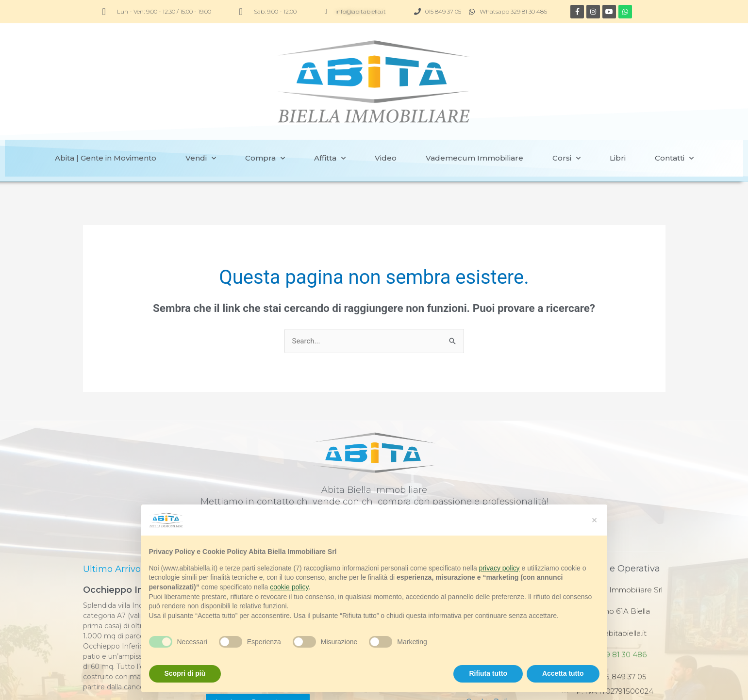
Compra (265, 123)
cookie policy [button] (289, 587)
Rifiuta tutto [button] (488, 673)
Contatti (674, 123)
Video (386, 122)
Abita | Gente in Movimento (106, 122)
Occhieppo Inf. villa (126, 554)
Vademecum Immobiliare (474, 122)
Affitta (330, 123)
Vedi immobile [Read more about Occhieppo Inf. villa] (106, 668)
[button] (595, 520)
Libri (618, 122)
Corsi (566, 123)
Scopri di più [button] (185, 673)
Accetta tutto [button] (563, 673)
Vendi (201, 123)
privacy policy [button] (499, 568)
